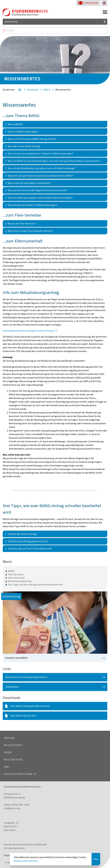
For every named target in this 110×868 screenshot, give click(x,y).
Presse (8, 752)
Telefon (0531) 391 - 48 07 (17, 805)
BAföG (47, 90)
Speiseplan (91, 3)
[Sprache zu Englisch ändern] (104, 3)
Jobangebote (12, 687)
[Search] (55, 30)
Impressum (10, 830)
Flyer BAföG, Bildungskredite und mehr (30, 706)
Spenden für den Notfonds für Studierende (25, 845)
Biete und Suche (13, 760)
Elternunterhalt (16, 578)
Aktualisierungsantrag (20, 581)
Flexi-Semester (16, 575)
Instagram (9, 823)
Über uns (9, 738)
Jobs (6, 767)
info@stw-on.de (12, 808)
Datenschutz (10, 826)
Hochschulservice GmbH (18, 774)
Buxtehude (33, 90)
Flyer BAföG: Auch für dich (23, 716)
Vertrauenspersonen (14, 848)
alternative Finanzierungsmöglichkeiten (26, 677)
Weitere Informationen (26, 861)
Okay (96, 859)
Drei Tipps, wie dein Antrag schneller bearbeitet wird (35, 585)
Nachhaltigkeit (13, 745)
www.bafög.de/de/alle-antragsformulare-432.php (28, 331)
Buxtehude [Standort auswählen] (11, 22)
